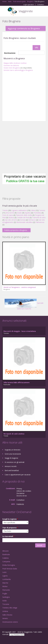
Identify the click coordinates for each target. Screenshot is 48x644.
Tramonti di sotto (39, 217)
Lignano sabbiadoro (19, 210)
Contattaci (41, 5)
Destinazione (10, 53)
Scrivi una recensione (13, 454)
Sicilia (4, 601)
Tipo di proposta (10, 528)
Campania (6, 562)
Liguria (5, 576)
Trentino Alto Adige (10, 608)
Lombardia (7, 579)
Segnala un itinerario (13, 450)
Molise (5, 586)
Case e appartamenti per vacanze (18, 475)
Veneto (5, 618)
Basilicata (6, 554)
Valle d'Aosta (7, 615)
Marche (5, 583)
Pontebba (37, 213)
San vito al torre (11, 220)
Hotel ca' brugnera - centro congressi (20, 287)
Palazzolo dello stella (24, 215)
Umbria (5, 611)
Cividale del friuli (23, 217)
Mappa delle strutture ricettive (15, 63)
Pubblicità (20, 504)
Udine (33, 210)
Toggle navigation (4, 11)
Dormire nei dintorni (11, 65)
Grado (19, 213)
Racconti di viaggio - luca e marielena (20, 331)
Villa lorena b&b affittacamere (17, 382)
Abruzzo (6, 551)
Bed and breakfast (12, 470)
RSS (20, 640)
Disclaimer (21, 493)
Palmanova (40, 222)
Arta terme (10, 213)
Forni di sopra (8, 215)
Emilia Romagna (9, 565)
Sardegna (6, 597)
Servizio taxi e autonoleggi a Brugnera (18, 70)
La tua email (8, 536)
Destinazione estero (10, 622)
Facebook (3, 640)
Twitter (14, 640)
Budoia (11, 217)
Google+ (8, 640)
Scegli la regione (10, 519)
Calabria (5, 558)
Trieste (5, 210)
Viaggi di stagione (11, 458)
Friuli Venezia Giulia (10, 569)
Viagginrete (26, 11)
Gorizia (23, 220)
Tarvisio (42, 210)
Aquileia (28, 213)
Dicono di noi (22, 496)
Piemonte (6, 590)
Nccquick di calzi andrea (14, 434)
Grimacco (32, 220)
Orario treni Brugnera (12, 68)
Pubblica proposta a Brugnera (16, 230)
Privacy (19, 489)
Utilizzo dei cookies (24, 491)
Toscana (6, 604)
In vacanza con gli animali (15, 462)
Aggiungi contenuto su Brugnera (24, 28)
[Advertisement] (22, 97)
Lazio (4, 572)
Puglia (5, 593)
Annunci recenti (11, 466)
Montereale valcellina (24, 222)
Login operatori (29, 5)
